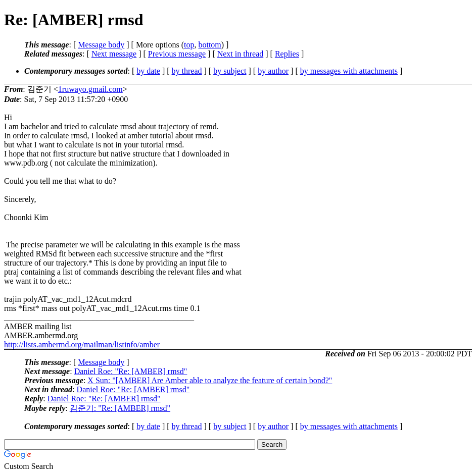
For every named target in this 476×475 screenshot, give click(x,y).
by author (273, 71)
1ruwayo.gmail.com (90, 89)
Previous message (177, 54)
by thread (187, 71)
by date (148, 71)
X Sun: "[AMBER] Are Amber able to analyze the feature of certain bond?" (210, 380)
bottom (209, 45)
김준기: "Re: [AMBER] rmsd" (120, 408)
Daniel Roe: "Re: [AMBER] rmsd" (131, 371)
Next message (114, 54)
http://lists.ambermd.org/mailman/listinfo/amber (82, 345)
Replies (287, 54)
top (189, 45)
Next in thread (241, 54)
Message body (101, 45)
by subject (230, 71)
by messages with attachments (349, 71)
